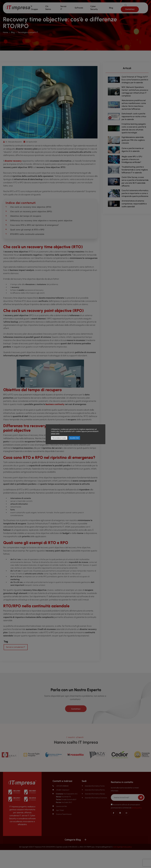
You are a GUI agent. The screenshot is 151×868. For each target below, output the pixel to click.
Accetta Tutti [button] (74, 438)
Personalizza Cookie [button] (59, 438)
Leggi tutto (55, 433)
